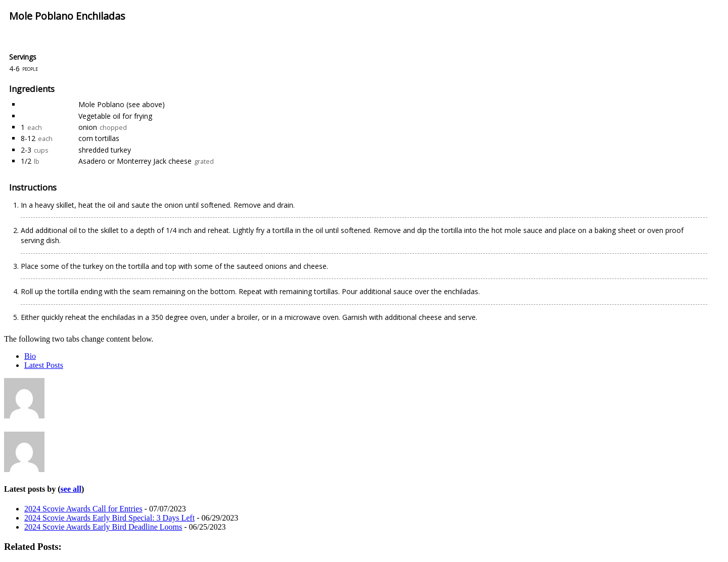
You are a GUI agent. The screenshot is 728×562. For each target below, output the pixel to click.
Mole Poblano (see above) (122, 104)
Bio (30, 356)
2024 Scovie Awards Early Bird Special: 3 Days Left (109, 518)
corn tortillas (99, 138)
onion (88, 127)
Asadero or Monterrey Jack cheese (135, 161)
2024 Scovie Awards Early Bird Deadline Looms (103, 527)
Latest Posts (44, 365)
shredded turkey (105, 150)
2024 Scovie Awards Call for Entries (83, 509)
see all (71, 489)
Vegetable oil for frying (115, 116)
